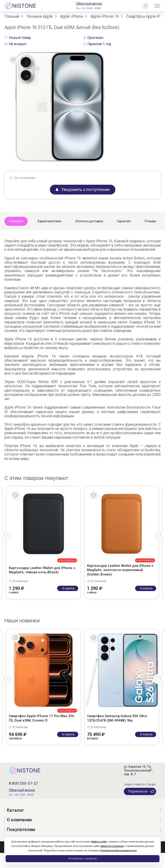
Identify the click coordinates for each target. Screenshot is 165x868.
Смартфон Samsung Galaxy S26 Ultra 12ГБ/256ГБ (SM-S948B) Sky (117, 718)
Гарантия (124, 221)
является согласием (112, 846)
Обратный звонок (89, 4)
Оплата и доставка (89, 221)
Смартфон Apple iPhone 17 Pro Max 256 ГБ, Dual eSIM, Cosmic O (42, 718)
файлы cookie (99, 842)
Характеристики (49, 221)
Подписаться (141, 792)
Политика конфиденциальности (118, 851)
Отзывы (150, 221)
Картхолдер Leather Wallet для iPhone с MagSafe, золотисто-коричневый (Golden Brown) (120, 570)
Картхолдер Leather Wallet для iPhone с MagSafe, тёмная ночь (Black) (42, 570)
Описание (16, 221)
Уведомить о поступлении (83, 189)
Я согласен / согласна (83, 859)
